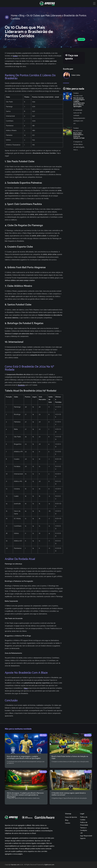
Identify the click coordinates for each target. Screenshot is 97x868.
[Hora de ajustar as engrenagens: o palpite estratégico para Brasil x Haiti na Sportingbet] (74, 108)
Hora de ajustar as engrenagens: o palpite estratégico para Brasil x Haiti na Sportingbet (24, 757)
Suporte (83, 838)
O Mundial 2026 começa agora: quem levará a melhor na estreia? (69, 794)
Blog (22, 16)
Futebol (81, 39)
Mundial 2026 (78, 96)
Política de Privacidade (84, 824)
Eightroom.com (49, 865)
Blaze (26, 688)
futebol (15, 56)
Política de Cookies (84, 818)
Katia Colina (76, 75)
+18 (81, 833)
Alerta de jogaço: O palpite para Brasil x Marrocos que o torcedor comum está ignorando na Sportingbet (25, 795)
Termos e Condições (84, 829)
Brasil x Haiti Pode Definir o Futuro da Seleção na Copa (70, 757)
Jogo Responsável (86, 836)
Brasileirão (21, 385)
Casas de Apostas (71, 817)
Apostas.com (15, 865)
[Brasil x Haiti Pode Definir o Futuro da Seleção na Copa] (74, 139)
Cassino (68, 823)
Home (14, 16)
